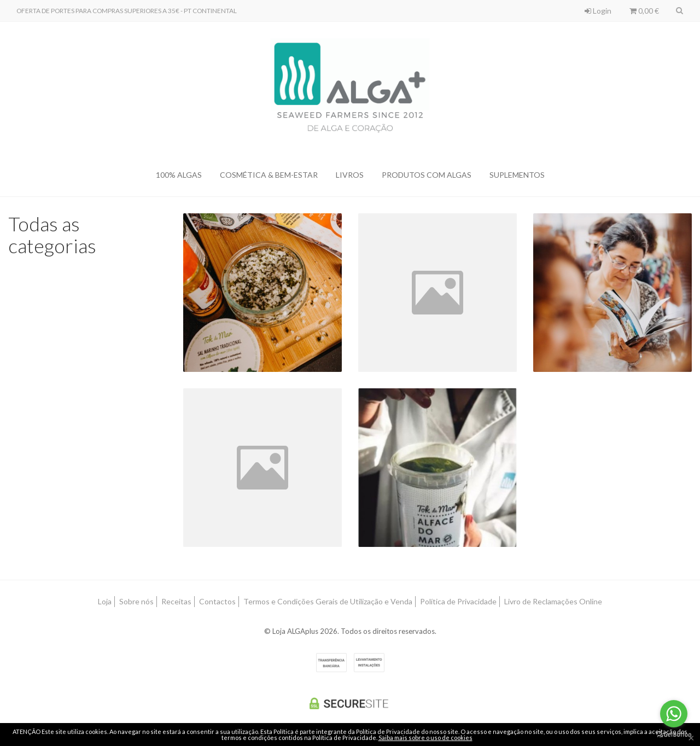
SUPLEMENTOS (517, 175)
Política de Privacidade (458, 601)
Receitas (176, 601)
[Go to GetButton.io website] (674, 735)
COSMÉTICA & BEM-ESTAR (269, 175)
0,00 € (644, 11)
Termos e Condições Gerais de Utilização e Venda (328, 601)
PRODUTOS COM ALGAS (427, 175)
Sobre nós (136, 601)
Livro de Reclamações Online (553, 601)
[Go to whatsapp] (674, 714)
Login (598, 11)
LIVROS (350, 175)
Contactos (217, 601)
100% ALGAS (179, 175)
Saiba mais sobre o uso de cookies (425, 738)
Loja (105, 601)
